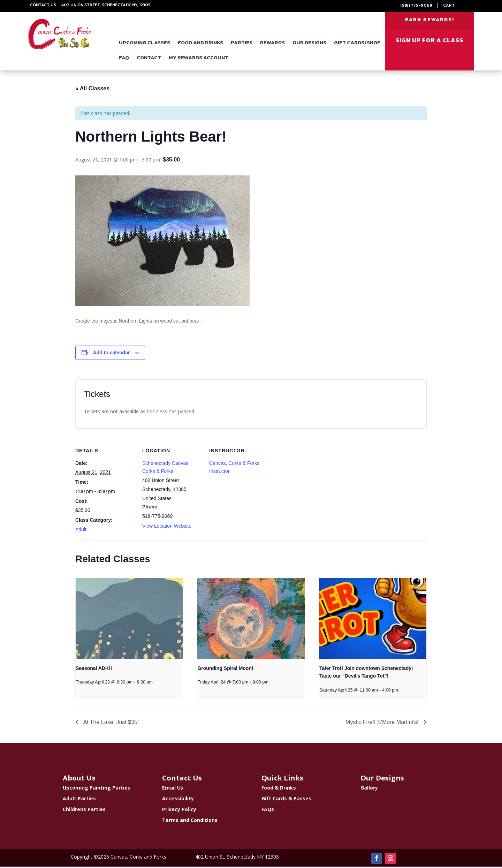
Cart (449, 5)
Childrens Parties (84, 811)
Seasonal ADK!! (94, 670)
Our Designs (309, 44)
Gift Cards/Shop (357, 44)
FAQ (124, 59)
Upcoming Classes (144, 44)
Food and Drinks (200, 44)
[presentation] (129, 620)
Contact (149, 59)
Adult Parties (79, 800)
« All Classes (92, 90)
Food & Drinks (279, 789)
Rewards (272, 44)
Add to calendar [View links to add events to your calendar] (112, 354)
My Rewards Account (199, 59)
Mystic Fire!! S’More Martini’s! (383, 723)
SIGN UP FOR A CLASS (429, 41)
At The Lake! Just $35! (110, 723)
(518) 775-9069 (416, 5)
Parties (242, 44)
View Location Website (167, 527)
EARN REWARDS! (430, 20)
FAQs (268, 811)
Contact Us (43, 5)
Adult (81, 531)
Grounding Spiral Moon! (225, 670)
